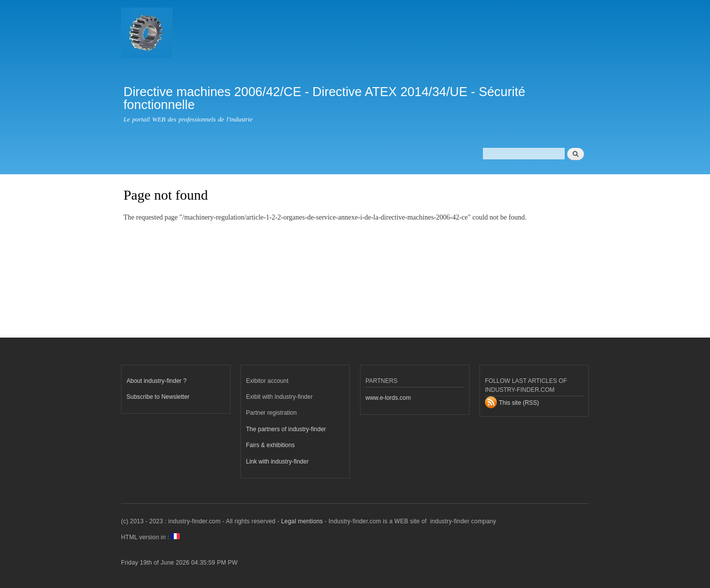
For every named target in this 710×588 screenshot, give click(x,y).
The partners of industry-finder (286, 429)
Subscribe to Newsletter (158, 397)
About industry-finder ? (157, 381)
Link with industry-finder (277, 462)
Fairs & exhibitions (270, 445)
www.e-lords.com (388, 398)
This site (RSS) (519, 403)
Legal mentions (302, 521)
